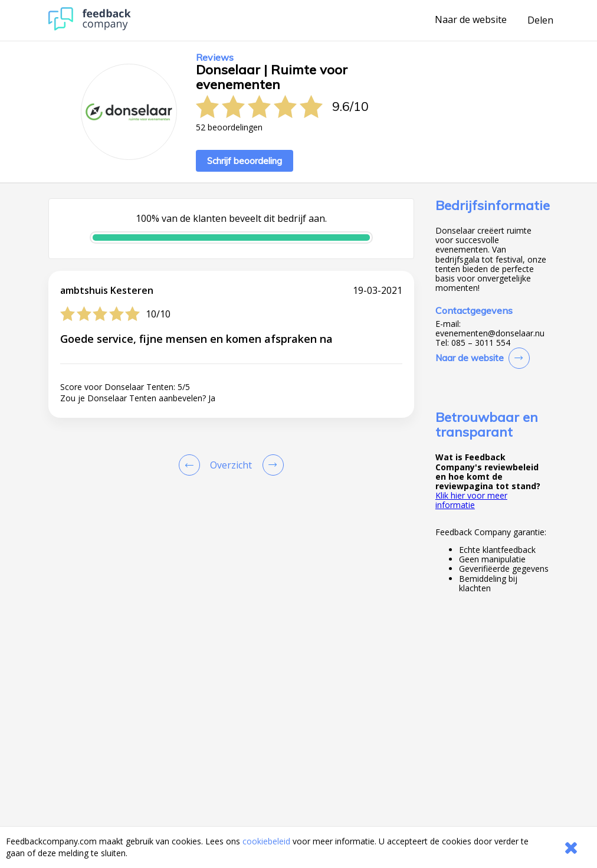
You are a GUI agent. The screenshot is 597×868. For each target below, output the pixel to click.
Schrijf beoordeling (245, 161)
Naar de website (471, 20)
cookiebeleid (266, 841)
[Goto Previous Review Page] (192, 465)
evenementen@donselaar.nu (490, 333)
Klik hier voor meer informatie (471, 500)
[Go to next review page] (271, 465)
